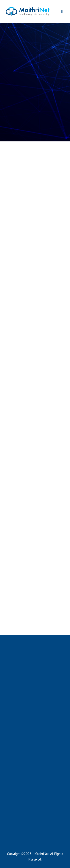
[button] (62, 12)
